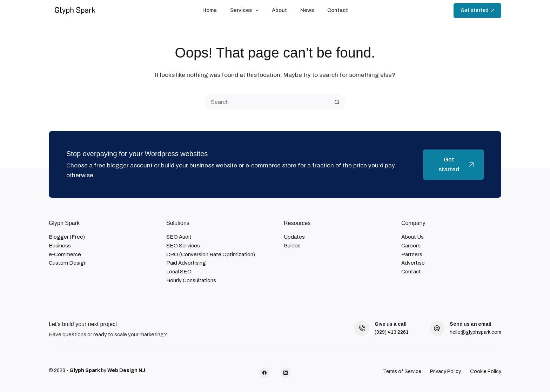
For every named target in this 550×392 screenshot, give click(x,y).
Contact (338, 10)
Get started (477, 10)
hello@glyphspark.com (475, 332)
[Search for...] (267, 102)
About (279, 10)
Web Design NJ (126, 370)
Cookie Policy (486, 371)
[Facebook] (264, 373)
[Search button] (337, 102)
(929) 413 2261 (392, 332)
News (307, 10)
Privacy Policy (445, 371)
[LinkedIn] (286, 373)
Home (210, 10)
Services (246, 11)
